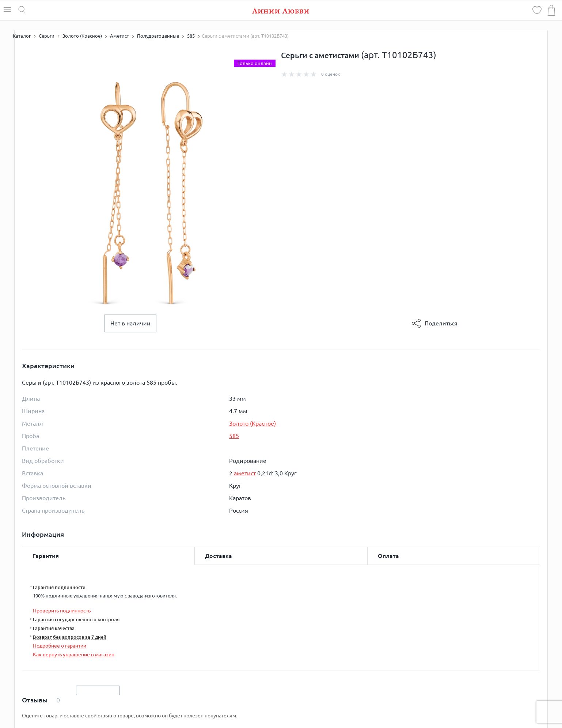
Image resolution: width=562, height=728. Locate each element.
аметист (245, 473)
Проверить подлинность (62, 611)
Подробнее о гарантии (60, 646)
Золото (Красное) (252, 423)
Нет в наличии (130, 323)
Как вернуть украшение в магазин (74, 655)
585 (234, 436)
